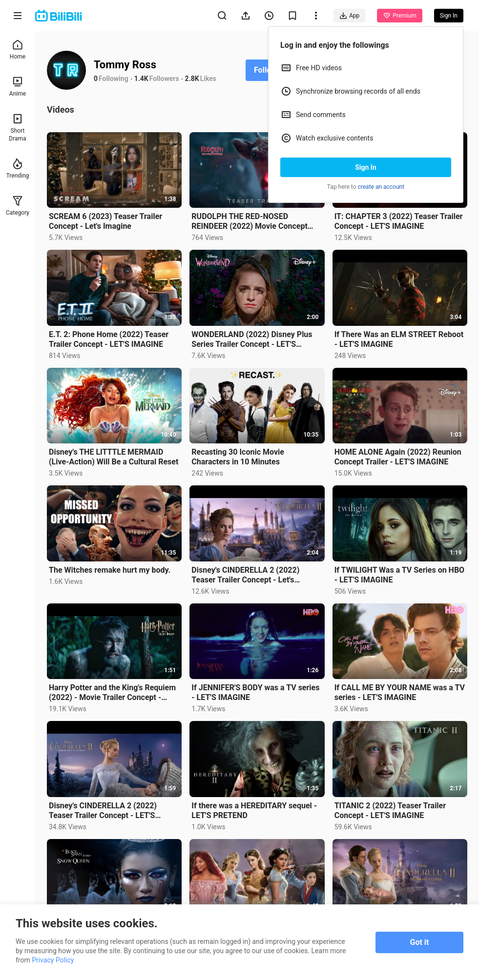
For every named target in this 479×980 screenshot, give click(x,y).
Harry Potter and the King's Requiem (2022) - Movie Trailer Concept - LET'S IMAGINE (112, 693)
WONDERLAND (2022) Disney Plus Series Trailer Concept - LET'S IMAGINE (252, 340)
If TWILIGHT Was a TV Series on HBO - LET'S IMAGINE (400, 575)
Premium (399, 16)
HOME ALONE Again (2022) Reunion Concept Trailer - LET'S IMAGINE (398, 457)
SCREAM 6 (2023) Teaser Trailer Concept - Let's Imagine (105, 221)
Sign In (366, 167)
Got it (420, 942)
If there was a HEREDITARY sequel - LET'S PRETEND (254, 810)
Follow (265, 70)
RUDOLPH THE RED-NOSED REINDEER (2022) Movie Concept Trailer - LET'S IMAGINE (249, 221)
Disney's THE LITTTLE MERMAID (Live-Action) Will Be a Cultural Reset (114, 457)
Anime (18, 87)
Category (18, 206)
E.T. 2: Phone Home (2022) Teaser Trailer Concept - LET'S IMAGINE (109, 339)
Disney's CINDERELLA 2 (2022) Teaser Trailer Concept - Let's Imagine (245, 575)
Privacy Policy (53, 960)
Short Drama (17, 128)
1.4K (141, 79)
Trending (18, 169)
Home (18, 50)
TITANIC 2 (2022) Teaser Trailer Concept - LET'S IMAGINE (390, 810)
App (349, 16)
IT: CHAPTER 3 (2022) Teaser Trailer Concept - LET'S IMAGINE (399, 221)
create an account (381, 187)
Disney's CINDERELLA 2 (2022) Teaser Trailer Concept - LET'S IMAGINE (103, 811)
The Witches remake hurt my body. (110, 570)
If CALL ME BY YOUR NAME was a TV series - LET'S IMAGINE (400, 692)
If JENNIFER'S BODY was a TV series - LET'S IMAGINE (255, 692)
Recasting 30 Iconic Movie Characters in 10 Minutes (238, 457)
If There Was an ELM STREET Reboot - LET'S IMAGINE (399, 339)
